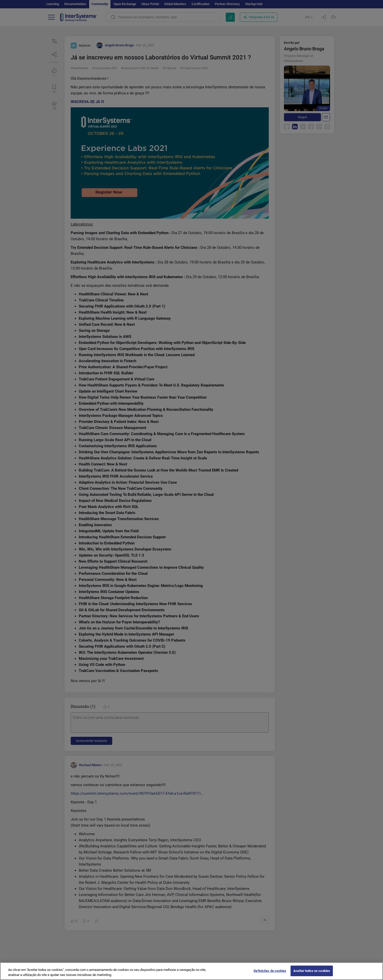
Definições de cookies (270, 975)
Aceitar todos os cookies (312, 975)
